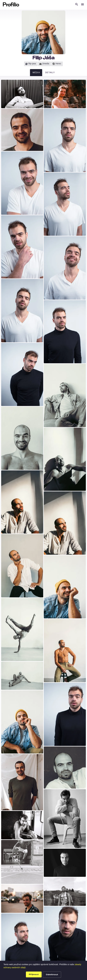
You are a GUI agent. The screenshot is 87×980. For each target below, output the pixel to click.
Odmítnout (52, 975)
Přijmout (34, 974)
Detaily (50, 73)
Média (36, 73)
